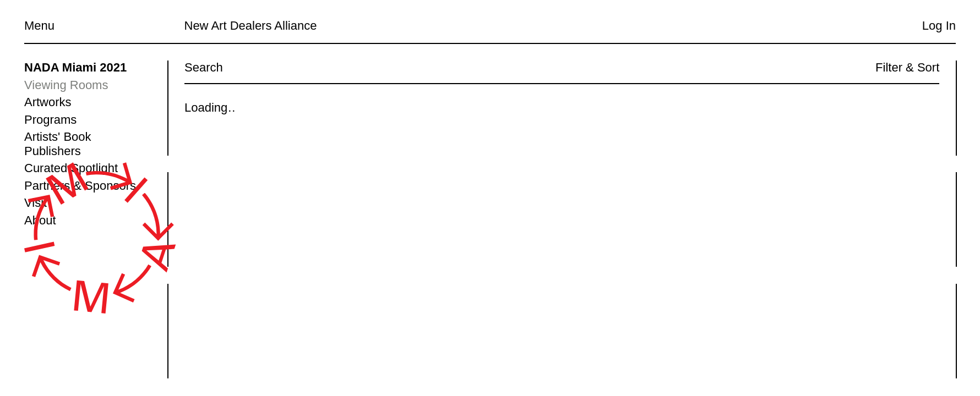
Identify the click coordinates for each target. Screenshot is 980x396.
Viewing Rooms (66, 85)
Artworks (48, 102)
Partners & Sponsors (80, 186)
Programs (50, 120)
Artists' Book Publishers (58, 144)
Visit (36, 203)
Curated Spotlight (71, 168)
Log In (939, 26)
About (40, 220)
